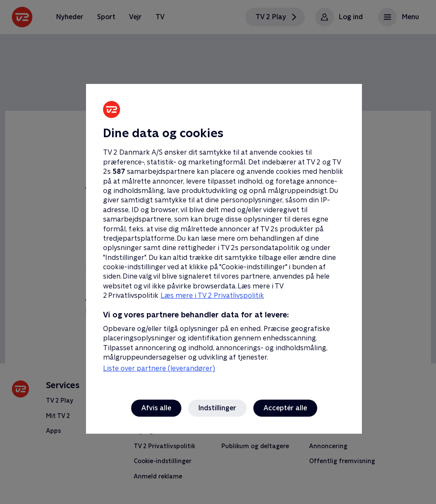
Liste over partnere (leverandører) (159, 368)
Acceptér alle (285, 408)
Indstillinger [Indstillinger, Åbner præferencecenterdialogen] (217, 408)
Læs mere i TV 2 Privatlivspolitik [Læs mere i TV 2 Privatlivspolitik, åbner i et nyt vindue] (212, 295)
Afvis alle (156, 408)
